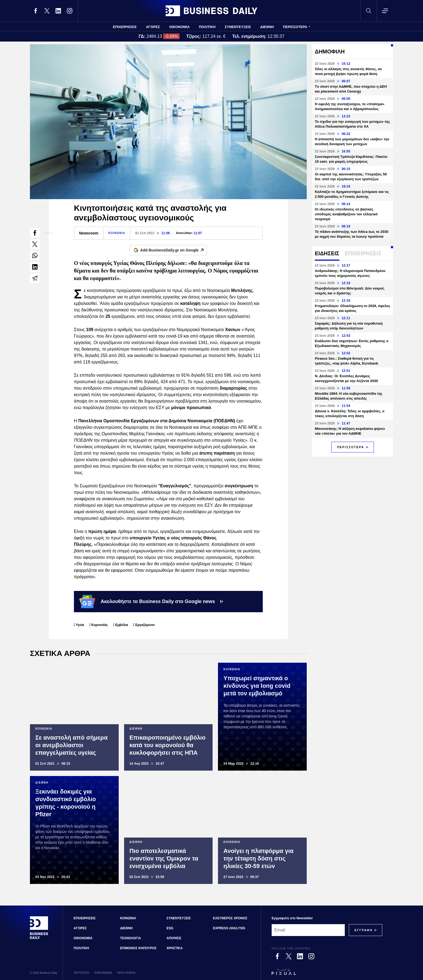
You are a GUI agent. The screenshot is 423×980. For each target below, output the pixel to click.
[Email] (308, 930)
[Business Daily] (39, 938)
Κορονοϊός (100, 625)
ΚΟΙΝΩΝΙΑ (117, 233)
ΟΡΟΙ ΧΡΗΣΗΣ (127, 973)
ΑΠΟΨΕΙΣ (174, 938)
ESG (170, 928)
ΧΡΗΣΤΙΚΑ (175, 948)
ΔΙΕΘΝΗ (267, 27)
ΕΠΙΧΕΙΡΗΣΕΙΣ (125, 27)
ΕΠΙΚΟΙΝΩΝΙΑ (103, 973)
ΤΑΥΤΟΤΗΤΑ (81, 973)
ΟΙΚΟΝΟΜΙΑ (179, 27)
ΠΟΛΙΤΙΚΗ (207, 27)
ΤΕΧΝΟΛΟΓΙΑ (130, 938)
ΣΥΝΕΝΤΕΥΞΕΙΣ (238, 27)
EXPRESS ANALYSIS (229, 928)
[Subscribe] (364, 930)
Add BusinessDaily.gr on (174, 250)
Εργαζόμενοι (145, 625)
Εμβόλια (122, 625)
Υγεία (80, 625)
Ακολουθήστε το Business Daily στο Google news (151, 601)
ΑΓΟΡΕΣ (153, 27)
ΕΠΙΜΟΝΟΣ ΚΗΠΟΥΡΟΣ (138, 948)
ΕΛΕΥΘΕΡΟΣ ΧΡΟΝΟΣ (230, 918)
